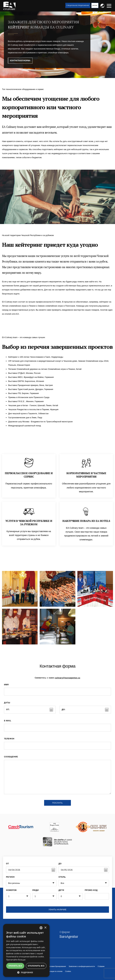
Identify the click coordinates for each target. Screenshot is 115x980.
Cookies (68, 971)
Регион (10, 877)
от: (8, 710)
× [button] (45, 928)
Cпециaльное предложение (78, 5)
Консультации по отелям (53, 971)
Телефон (9, 739)
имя (6, 685)
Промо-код (91, 890)
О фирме (101, 966)
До (60, 864)
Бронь (95, 5)
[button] (26, 972)
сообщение (11, 757)
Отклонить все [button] (36, 966)
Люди (36, 890)
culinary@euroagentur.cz (67, 678)
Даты (7, 703)
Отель (62, 877)
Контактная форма (20, 61)
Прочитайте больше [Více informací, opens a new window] (16, 960)
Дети (61, 890)
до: (64, 710)
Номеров (11, 890)
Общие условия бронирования (54, 966)
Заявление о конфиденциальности (82, 966)
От (8, 864)
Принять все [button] (15, 966)
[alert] (26, 950)
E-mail (8, 721)
